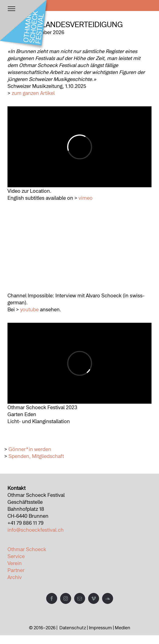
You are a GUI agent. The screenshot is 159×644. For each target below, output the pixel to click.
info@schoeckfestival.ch (36, 530)
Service (16, 556)
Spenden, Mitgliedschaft (36, 456)
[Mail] (80, 598)
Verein (15, 563)
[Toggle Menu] (11, 9)
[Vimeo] (94, 598)
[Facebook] (52, 598)
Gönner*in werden (30, 449)
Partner (16, 570)
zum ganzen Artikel (33, 93)
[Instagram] (66, 598)
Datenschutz (73, 628)
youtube (29, 309)
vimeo (86, 198)
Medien (123, 628)
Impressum (100, 628)
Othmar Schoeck (27, 549)
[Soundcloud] (108, 598)
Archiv (15, 577)
